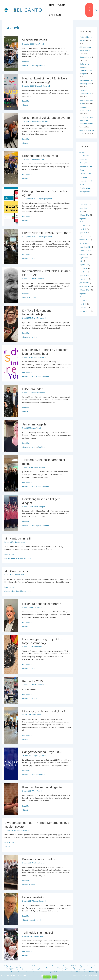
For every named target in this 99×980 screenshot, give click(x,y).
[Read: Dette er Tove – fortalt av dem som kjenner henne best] (11, 363)
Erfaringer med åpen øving (40, 156)
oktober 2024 (84, 254)
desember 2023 (85, 286)
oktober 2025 (84, 215)
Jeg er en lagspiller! (35, 424)
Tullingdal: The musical (38, 933)
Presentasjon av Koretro (38, 859)
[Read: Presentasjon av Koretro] (11, 872)
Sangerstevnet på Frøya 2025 (42, 752)
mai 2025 (83, 229)
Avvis (54, 977)
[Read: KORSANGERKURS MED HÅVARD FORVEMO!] (11, 285)
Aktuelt (25, 66)
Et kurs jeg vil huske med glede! (44, 711)
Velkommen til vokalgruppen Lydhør (46, 118)
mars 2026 (83, 205)
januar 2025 (84, 243)
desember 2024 (85, 247)
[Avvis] (96, 972)
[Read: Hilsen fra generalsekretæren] (11, 615)
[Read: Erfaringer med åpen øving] (11, 167)
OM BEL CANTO (55, 15)
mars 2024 (83, 279)
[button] (89, 10)
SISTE (51, 5)
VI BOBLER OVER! (35, 40)
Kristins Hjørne (85, 174)
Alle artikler (33, 66)
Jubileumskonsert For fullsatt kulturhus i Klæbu (86, 120)
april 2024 (83, 275)
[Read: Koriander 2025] (11, 690)
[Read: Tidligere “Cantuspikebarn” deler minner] (11, 473)
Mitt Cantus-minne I (17, 571)
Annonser (83, 159)
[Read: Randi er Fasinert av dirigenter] (11, 799)
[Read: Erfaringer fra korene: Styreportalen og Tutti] (11, 206)
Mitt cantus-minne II (18, 538)
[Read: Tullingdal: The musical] (11, 944)
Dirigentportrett (86, 166)
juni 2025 (83, 225)
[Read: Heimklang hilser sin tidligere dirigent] (11, 513)
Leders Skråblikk (35, 920)
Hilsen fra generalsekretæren (42, 604)
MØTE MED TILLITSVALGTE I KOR (46, 233)
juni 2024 (83, 268)
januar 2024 (84, 283)
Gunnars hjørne (85, 57)
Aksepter (47, 977)
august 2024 (84, 265)
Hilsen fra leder (32, 389)
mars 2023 (83, 308)
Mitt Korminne (44, 376)
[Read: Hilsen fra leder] (11, 401)
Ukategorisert (85, 192)
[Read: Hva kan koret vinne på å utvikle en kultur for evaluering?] (11, 92)
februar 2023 (84, 311)
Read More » (27, 62)
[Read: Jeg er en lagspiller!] (11, 436)
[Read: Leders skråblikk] (11, 909)
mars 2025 (83, 236)
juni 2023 (83, 300)
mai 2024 (83, 272)
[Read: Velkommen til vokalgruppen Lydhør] (11, 131)
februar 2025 (84, 240)
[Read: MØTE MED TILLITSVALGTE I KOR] (11, 246)
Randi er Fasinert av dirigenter (43, 787)
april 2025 (83, 233)
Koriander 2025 (33, 681)
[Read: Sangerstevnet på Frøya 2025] (11, 763)
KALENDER (61, 5)
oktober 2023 (84, 290)
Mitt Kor (32, 885)
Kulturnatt (83, 177)
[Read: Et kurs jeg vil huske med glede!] (11, 725)
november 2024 (85, 251)
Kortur (82, 170)
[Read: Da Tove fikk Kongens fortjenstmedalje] (11, 324)
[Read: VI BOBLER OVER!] (11, 53)
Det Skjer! (42, 66)
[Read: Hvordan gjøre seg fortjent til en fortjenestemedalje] (11, 654)
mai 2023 (83, 304)
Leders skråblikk (33, 897)
